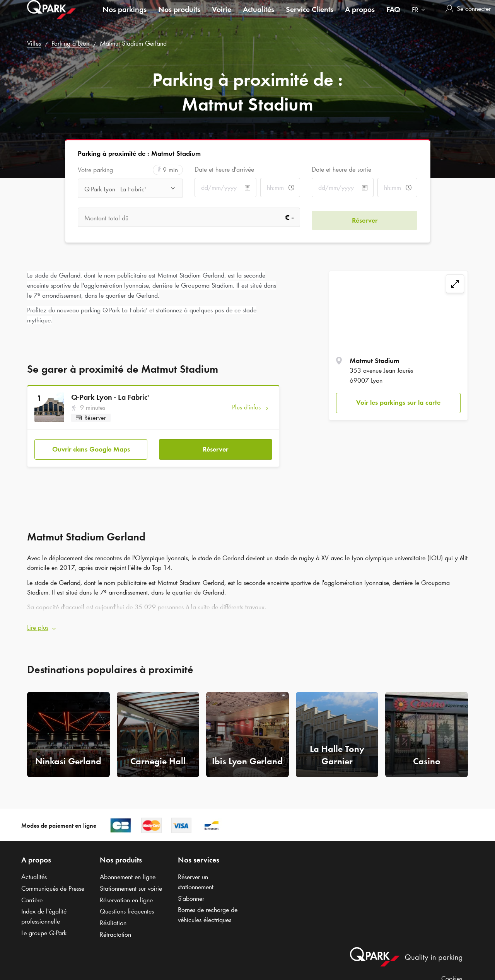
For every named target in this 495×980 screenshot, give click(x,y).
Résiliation (113, 917)
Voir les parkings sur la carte (398, 402)
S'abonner (191, 893)
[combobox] (420, 18)
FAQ (393, 17)
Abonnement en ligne (128, 871)
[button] (247, 622)
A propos (360, 17)
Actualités (259, 17)
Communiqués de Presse (53, 883)
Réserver (215, 447)
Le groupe (44, 927)
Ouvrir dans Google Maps (91, 447)
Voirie (222, 17)
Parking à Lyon (70, 43)
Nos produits (179, 17)
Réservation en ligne (126, 895)
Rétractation (115, 929)
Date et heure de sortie (341, 169)
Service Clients (310, 17)
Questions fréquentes (127, 906)
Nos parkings (125, 17)
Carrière (32, 895)
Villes (34, 43)
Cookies (452, 973)
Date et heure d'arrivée (224, 169)
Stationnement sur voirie (131, 883)
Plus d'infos (246, 407)
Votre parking (95, 170)
